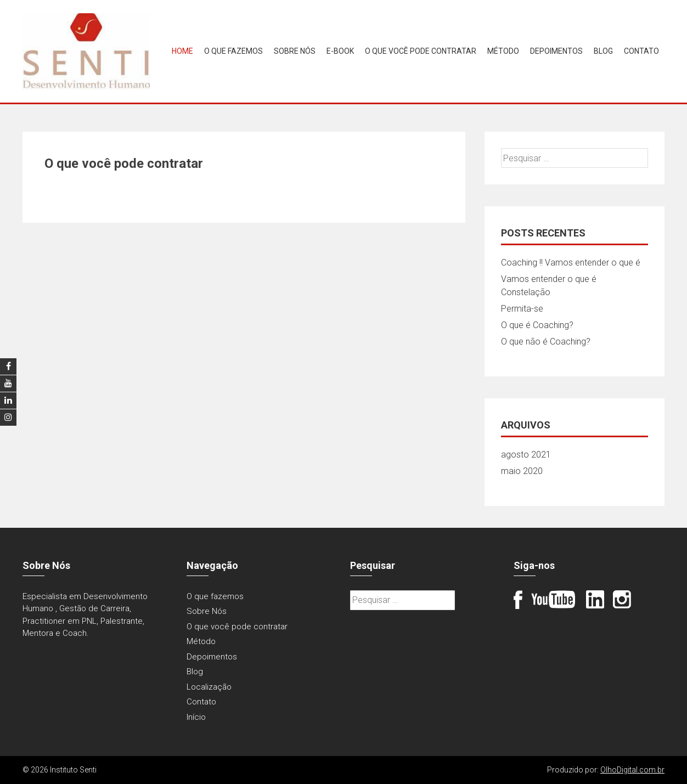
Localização (209, 687)
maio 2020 (522, 471)
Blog (603, 51)
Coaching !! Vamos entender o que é (571, 263)
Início (196, 717)
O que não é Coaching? (546, 342)
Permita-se (522, 309)
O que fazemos (233, 51)
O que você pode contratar (421, 51)
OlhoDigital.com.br (632, 770)
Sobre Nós (295, 51)
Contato (641, 51)
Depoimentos (556, 51)
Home (182, 51)
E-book (340, 51)
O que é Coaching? (537, 325)
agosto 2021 (526, 455)
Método (503, 51)
